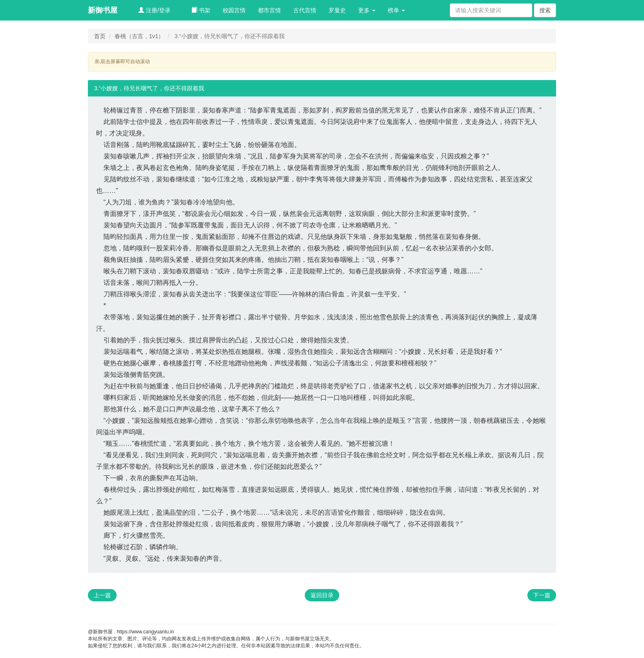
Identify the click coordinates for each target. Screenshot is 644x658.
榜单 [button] (396, 10)
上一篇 (102, 595)
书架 (201, 10)
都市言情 (269, 10)
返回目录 (322, 595)
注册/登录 (154, 10)
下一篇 (542, 595)
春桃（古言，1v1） (139, 36)
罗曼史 (337, 10)
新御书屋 (103, 10)
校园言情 (234, 10)
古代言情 (305, 10)
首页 (100, 36)
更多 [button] (367, 10)
